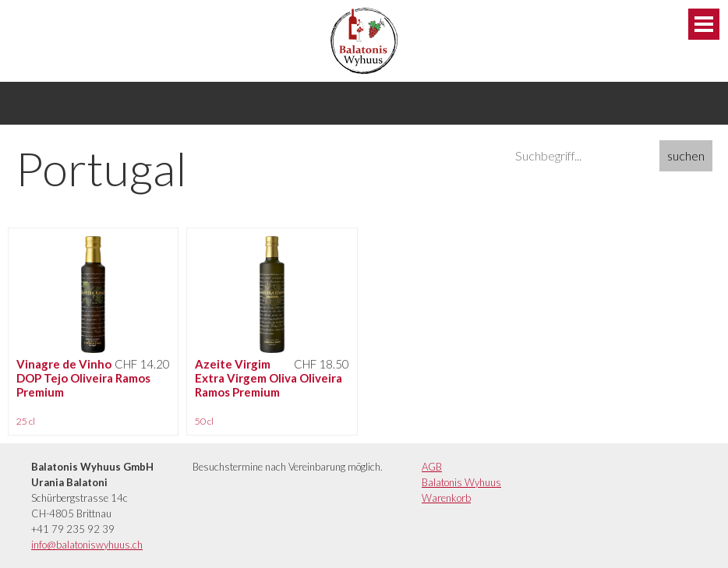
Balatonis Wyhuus (461, 482)
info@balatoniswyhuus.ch (87, 545)
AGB (432, 467)
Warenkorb (446, 498)
